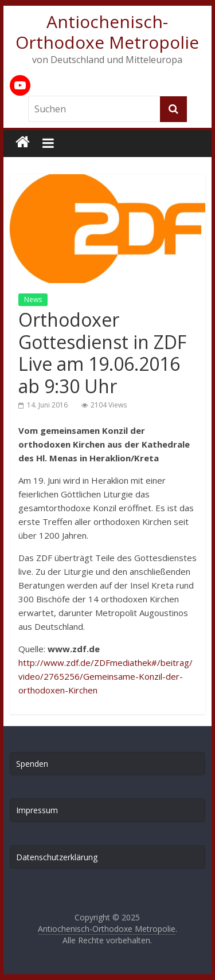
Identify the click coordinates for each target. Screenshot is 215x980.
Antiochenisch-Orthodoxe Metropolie (107, 32)
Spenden (32, 764)
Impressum (37, 810)
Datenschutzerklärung (57, 857)
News (33, 299)
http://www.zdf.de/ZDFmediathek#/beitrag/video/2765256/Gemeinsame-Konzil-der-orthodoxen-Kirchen (105, 676)
